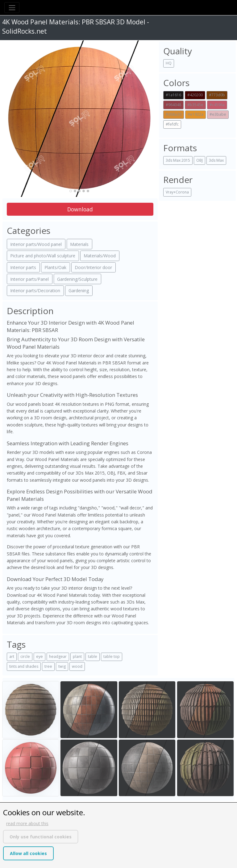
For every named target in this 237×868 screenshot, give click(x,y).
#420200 (195, 95)
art (12, 656)
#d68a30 (174, 114)
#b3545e (195, 105)
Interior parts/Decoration (35, 291)
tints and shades (24, 666)
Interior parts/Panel (29, 279)
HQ (169, 63)
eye (39, 656)
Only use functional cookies (41, 837)
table (93, 656)
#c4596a (217, 105)
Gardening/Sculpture (77, 279)
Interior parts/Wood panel (36, 244)
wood (77, 666)
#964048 (173, 105)
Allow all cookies (28, 853)
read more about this (27, 823)
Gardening (79, 291)
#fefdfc (172, 124)
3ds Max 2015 (178, 160)
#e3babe (218, 114)
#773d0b (217, 95)
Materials (79, 244)
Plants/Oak (55, 267)
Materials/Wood (100, 256)
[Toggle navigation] (12, 8)
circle (25, 656)
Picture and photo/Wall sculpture (43, 256)
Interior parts (23, 267)
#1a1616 (173, 95)
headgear (58, 656)
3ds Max (216, 160)
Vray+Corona (177, 192)
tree (48, 666)
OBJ (200, 160)
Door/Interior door (93, 267)
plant (77, 656)
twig (62, 666)
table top (112, 656)
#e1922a (195, 114)
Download (80, 209)
